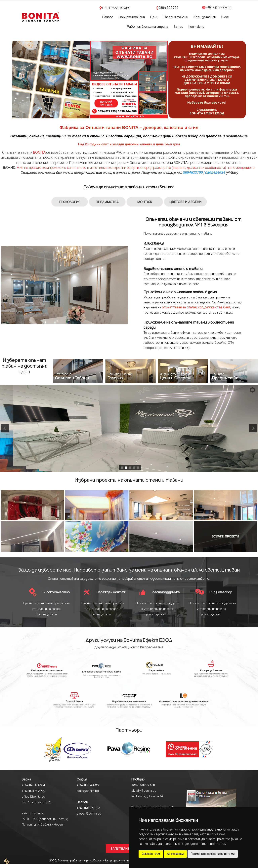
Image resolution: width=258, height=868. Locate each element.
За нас (178, 27)
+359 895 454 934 (33, 785)
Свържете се (31, 173)
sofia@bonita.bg (88, 791)
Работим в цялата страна (148, 27)
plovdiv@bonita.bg (144, 791)
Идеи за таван (205, 17)
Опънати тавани (132, 17)
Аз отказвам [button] (175, 854)
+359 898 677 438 (143, 785)
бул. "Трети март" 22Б (37, 802)
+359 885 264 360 (88, 785)
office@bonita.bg (219, 7)
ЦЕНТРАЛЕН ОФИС (116, 8)
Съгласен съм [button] (151, 854)
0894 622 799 (169, 8)
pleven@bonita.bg (89, 814)
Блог (225, 17)
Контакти (196, 27)
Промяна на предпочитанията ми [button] (213, 854)
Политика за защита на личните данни (123, 860)
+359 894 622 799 (33, 791)
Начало (108, 17)
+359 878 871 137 (88, 808)
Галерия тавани (176, 17)
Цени (154, 17)
